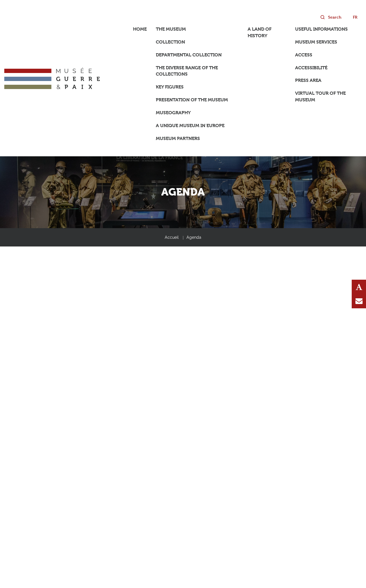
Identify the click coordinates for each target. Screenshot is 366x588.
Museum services (316, 42)
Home (140, 29)
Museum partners (178, 138)
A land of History (259, 32)
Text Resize (359, 287)
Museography (173, 113)
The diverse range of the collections (187, 71)
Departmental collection (189, 55)
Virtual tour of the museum (320, 96)
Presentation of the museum (192, 100)
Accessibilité (311, 68)
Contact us (359, 301)
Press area (308, 80)
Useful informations (321, 29)
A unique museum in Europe (190, 126)
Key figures (170, 87)
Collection (170, 42)
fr (355, 17)
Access (304, 55)
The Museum (171, 29)
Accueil (172, 237)
